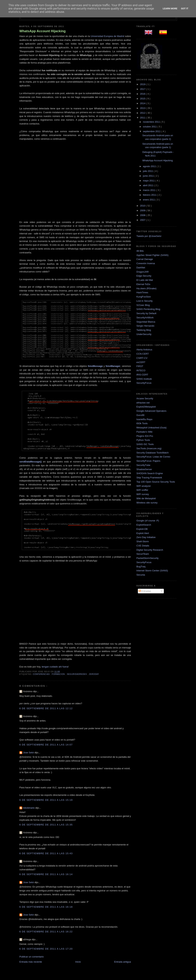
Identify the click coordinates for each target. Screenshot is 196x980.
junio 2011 (149, 176)
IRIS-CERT (142, 375)
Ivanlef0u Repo (144, 419)
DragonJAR (143, 272)
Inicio (78, 962)
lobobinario (29, 808)
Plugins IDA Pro (145, 436)
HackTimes (142, 292)
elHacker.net (143, 403)
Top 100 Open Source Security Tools (156, 482)
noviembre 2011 (152, 122)
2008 (143, 215)
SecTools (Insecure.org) (149, 448)
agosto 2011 (150, 166)
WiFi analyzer (144, 486)
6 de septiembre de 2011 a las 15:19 (46, 800)
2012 (143, 113)
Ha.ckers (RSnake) (146, 288)
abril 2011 (149, 185)
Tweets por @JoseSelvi (149, 236)
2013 (143, 108)
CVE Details (143, 546)
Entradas (145, 591)
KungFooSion (144, 297)
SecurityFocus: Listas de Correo (153, 457)
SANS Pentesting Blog (148, 309)
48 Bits (140, 251)
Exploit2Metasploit (146, 407)
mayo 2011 (149, 181)
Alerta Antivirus (144, 350)
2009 (143, 210)
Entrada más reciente (31, 962)
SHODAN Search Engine (150, 473)
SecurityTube (143, 465)
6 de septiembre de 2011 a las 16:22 (46, 932)
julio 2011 (148, 171)
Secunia (141, 575)
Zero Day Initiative (146, 537)
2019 (143, 84)
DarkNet (141, 268)
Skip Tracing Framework (149, 478)
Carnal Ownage (145, 259)
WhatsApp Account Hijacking (43, 31)
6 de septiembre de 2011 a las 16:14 (46, 874)
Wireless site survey (147, 503)
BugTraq (141, 567)
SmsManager (113, 366)
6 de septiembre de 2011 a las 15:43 (46, 853)
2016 (143, 94)
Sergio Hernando (145, 326)
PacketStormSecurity (147, 558)
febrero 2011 (150, 195)
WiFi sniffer (142, 490)
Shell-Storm (143, 541)
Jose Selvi (29, 753)
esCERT (141, 362)
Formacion (59, 674)
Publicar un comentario (32, 957)
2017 (143, 89)
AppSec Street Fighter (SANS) (152, 255)
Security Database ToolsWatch (152, 453)
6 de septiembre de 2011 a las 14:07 (46, 745)
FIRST (140, 366)
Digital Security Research (150, 550)
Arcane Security (145, 398)
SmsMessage (95, 366)
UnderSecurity (144, 334)
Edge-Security (144, 276)
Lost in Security (145, 301)
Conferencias (42, 674)
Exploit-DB (142, 529)
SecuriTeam (143, 554)
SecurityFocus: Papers (148, 461)
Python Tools (143, 440)
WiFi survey (143, 494)
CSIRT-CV (142, 358)
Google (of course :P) (148, 521)
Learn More (170, 9)
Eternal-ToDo (143, 284)
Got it (185, 9)
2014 (143, 103)
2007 (143, 220)
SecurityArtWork (145, 318)
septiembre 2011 (152, 131)
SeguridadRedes (77, 674)
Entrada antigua (122, 962)
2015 (143, 99)
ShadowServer (144, 469)
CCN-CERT (143, 354)
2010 (143, 206)
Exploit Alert (143, 533)
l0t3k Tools (142, 423)
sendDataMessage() (31, 462)
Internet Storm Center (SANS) (152, 571)
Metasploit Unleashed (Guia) (151, 428)
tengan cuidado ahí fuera (55, 667)
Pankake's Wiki (144, 432)
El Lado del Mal (145, 280)
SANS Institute (144, 379)
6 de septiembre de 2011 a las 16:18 (46, 907)
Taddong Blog (144, 330)
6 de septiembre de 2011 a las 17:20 (46, 949)
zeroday (94, 674)
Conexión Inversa (146, 263)
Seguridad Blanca (146, 322)
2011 (143, 118)
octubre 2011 (150, 127)
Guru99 (140, 415)
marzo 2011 (150, 190)
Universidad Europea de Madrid (108, 36)
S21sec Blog (143, 305)
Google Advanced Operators (151, 411)
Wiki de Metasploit (146, 498)
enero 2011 (149, 200)
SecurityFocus (144, 383)
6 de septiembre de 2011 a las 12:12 (46, 708)
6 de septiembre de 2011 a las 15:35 (46, 825)
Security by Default (146, 313)
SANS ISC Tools (145, 444)
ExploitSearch (144, 525)
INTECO (141, 370)
